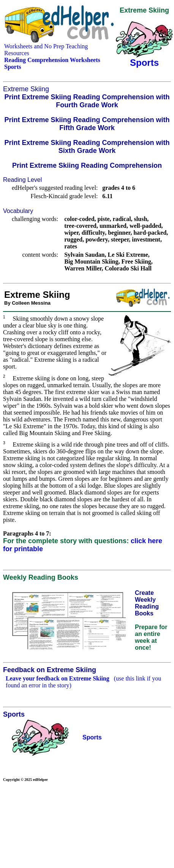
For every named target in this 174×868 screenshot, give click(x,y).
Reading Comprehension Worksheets (52, 60)
